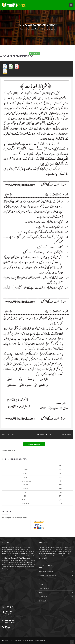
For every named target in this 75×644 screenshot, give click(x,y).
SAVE (49, 434)
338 (60, 492)
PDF (25, 492)
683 (60, 466)
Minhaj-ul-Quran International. (24, 640)
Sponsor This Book (34, 444)
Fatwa (41, 584)
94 (60, 470)
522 (60, 477)
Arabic (25, 473)
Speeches (42, 580)
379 (60, 496)
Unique (25, 466)
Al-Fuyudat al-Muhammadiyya (35, 29)
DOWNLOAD (66, 434)
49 (60, 473)
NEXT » (14, 434)
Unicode (25, 485)
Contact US (42, 601)
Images (25, 489)
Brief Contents (35, 53)
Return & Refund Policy (46, 571)
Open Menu (71, 5)
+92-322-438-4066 (10, 623)
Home (21, 29)
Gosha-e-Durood (44, 588)
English (25, 470)
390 (60, 489)
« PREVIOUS (5, 434)
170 (60, 485)
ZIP (25, 496)
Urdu (25, 477)
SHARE (41, 434)
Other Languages (25, 481)
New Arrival (9, 450)
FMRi (41, 593)
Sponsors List (43, 597)
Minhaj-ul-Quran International (48, 576)
